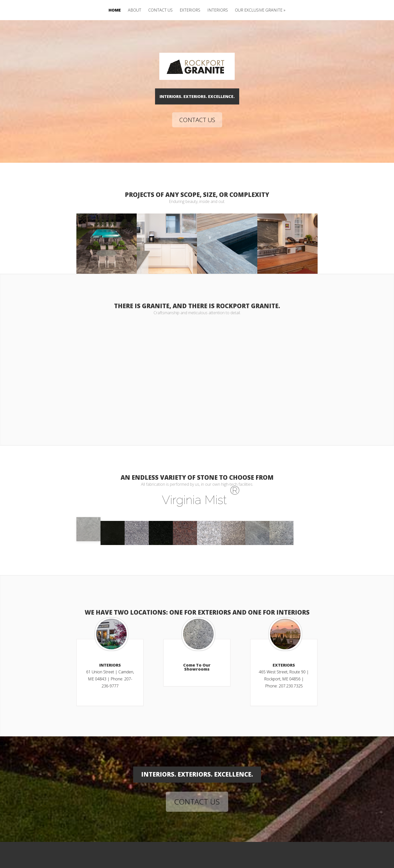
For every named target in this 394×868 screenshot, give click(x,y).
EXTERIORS (190, 10)
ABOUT (135, 10)
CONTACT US (160, 10)
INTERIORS (218, 10)
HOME (115, 10)
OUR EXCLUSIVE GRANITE (259, 10)
